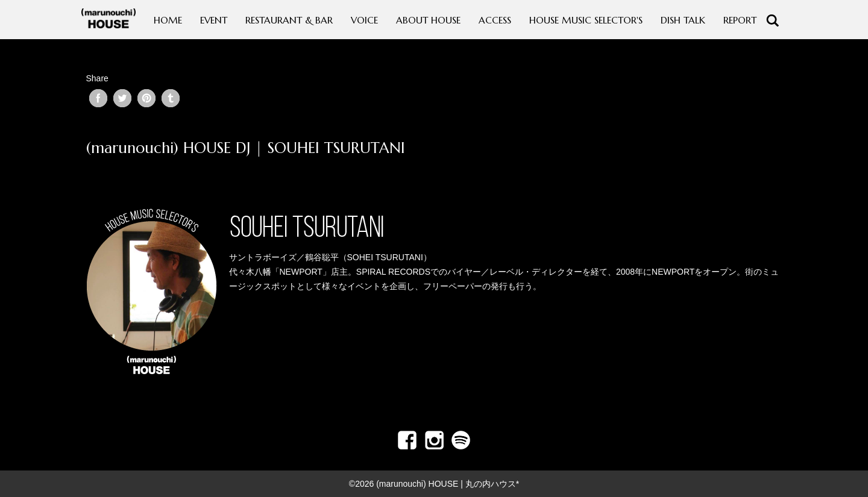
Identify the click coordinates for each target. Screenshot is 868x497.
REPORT (740, 20)
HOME (168, 20)
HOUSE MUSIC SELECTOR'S (586, 20)
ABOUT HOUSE (428, 20)
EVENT (214, 20)
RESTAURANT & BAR (289, 20)
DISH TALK (683, 20)
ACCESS (495, 20)
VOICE (364, 20)
